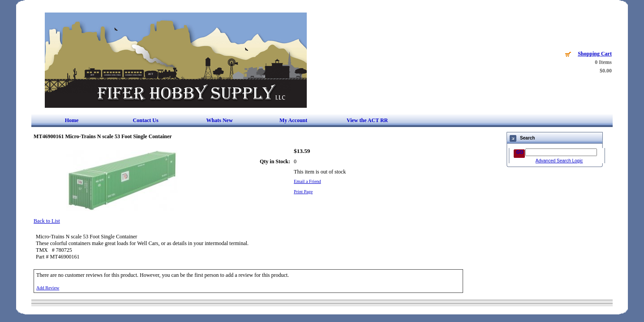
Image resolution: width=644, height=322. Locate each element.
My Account (293, 120)
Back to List (47, 221)
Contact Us (146, 120)
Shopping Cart (595, 54)
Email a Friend (307, 181)
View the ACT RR (367, 120)
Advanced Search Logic (559, 161)
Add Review (48, 288)
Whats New (220, 120)
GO (520, 152)
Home (72, 120)
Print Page (303, 192)
